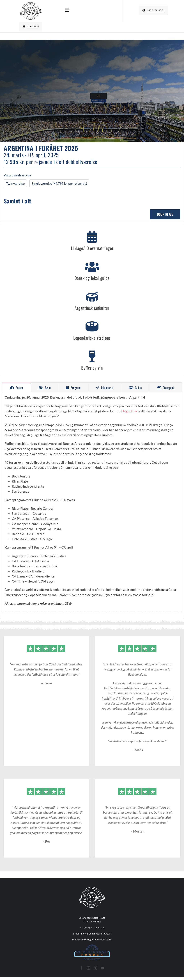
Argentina (130, 411)
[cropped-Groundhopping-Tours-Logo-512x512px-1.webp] (31, 3)
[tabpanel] (92, 502)
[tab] (17, 387)
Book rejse (165, 214)
